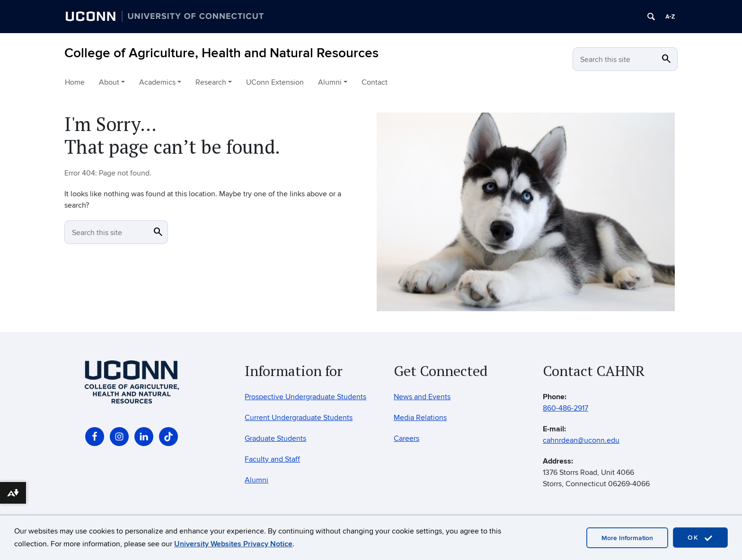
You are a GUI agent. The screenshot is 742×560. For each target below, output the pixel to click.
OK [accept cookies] (700, 538)
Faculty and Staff (272, 459)
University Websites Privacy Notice (233, 544)
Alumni (256, 480)
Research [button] (211, 82)
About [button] (109, 82)
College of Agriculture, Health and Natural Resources (221, 53)
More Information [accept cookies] (627, 538)
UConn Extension (275, 82)
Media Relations (420, 418)
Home (75, 82)
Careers (406, 438)
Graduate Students (275, 438)
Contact (375, 82)
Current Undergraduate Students (299, 418)
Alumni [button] (330, 82)
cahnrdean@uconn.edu (581, 440)
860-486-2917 (565, 408)
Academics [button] (157, 82)
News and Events (422, 397)
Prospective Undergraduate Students (305, 397)
